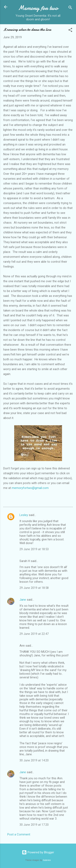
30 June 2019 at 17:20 (34, 825)
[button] (70, 31)
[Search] (70, 8)
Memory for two (38, 8)
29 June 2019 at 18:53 (34, 549)
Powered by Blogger (38, 852)
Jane (23, 600)
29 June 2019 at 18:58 (34, 588)
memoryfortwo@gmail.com (30, 488)
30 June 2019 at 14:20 (34, 760)
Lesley (24, 515)
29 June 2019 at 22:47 (34, 634)
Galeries (47, 860)
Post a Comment (19, 834)
